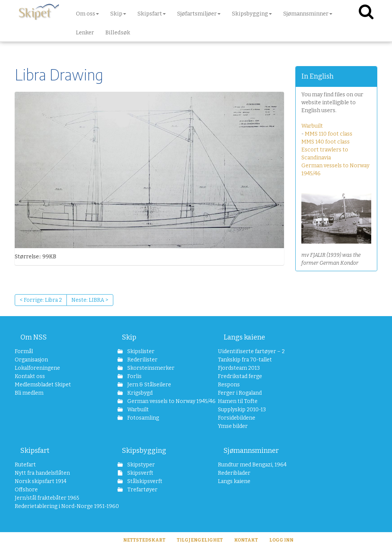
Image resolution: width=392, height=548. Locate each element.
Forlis (134, 376)
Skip (129, 337)
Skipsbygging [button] (252, 14)
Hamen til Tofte (238, 401)
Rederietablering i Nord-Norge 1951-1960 (56, 506)
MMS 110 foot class (329, 134)
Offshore (26, 490)
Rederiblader (234, 473)
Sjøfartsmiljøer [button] (199, 14)
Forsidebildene (237, 418)
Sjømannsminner (251, 451)
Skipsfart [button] (152, 14)
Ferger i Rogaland (240, 393)
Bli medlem (29, 393)
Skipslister (140, 351)
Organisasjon (31, 360)
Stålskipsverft (144, 481)
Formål (24, 351)
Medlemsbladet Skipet (43, 385)
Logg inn (281, 540)
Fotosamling (143, 418)
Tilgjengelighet (200, 540)
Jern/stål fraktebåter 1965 (47, 498)
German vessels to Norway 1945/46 (163, 401)
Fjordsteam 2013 (239, 368)
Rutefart (25, 465)
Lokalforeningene (37, 368)
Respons (229, 385)
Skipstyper (140, 465)
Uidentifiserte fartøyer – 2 (251, 351)
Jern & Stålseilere (149, 385)
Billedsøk (118, 32)
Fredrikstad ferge (240, 376)
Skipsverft (140, 473)
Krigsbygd (139, 393)
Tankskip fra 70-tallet (245, 360)
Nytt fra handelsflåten (42, 473)
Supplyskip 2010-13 (242, 410)
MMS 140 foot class (326, 142)
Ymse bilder (233, 426)
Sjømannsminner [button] (308, 14)
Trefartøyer (142, 490)
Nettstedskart (144, 540)
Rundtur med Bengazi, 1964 (252, 465)
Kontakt (246, 540)
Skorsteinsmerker (150, 368)
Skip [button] (118, 14)
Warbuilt (312, 126)
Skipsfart (35, 451)
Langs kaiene (244, 337)
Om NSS (34, 337)
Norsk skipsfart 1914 (41, 481)
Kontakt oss (30, 376)
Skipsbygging (144, 451)
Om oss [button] (87, 14)
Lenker (85, 32)
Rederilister (142, 360)
